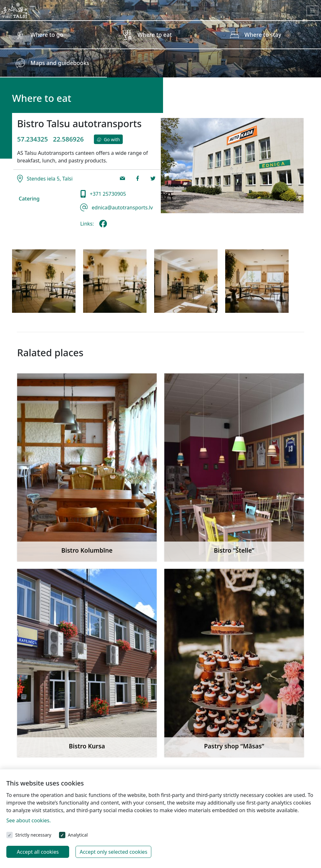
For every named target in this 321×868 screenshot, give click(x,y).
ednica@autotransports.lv (122, 207)
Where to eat (154, 35)
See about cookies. (29, 820)
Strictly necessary (33, 835)
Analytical (78, 835)
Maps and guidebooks (60, 63)
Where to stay (263, 35)
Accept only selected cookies (113, 852)
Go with (108, 139)
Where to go (47, 35)
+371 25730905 (107, 194)
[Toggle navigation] (313, 10)
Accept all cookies (38, 852)
